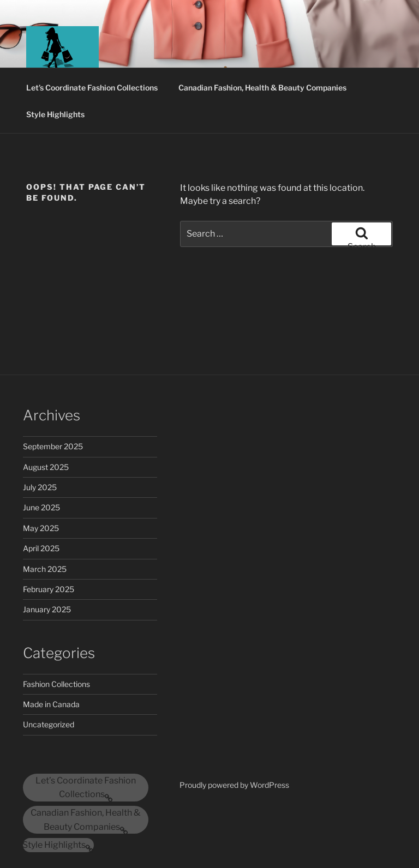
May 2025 (41, 528)
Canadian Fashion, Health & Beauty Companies (262, 88)
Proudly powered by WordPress (234, 785)
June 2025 (41, 507)
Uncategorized (49, 724)
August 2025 (46, 467)
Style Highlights (55, 114)
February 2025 (49, 589)
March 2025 (45, 569)
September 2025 (53, 446)
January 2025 (47, 609)
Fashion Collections (56, 684)
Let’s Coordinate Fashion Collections (92, 88)
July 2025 (40, 487)
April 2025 (41, 548)
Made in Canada (51, 704)
